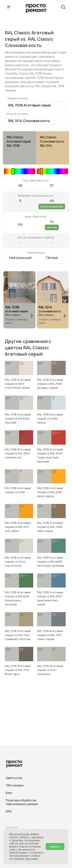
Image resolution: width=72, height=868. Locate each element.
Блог (9, 793)
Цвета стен (14, 778)
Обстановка (15, 785)
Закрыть (55, 847)
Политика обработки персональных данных (22, 802)
